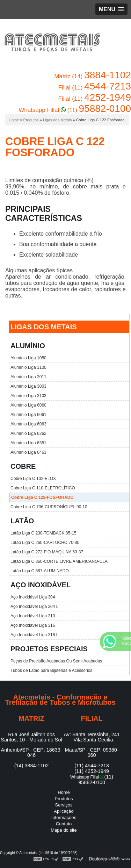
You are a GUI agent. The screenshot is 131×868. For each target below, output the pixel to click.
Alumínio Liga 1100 (28, 367)
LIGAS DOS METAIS (44, 327)
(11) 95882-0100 (96, 780)
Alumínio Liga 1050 (28, 358)
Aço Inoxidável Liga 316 (33, 625)
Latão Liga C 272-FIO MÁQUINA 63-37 (47, 552)
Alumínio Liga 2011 (28, 377)
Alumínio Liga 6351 (28, 443)
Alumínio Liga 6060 (28, 405)
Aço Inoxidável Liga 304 (33, 597)
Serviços (64, 805)
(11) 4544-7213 (92, 766)
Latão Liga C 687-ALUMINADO (40, 571)
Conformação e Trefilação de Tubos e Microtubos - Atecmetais (52, 44)
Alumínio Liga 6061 (28, 415)
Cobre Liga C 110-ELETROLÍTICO (43, 488)
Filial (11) (94, 88)
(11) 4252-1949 (92, 771)
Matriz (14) (93, 76)
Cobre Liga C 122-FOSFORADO (42, 497)
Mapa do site (64, 830)
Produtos (64, 799)
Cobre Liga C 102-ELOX (33, 479)
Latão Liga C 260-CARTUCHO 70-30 (45, 543)
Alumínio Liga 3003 (28, 386)
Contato (64, 824)
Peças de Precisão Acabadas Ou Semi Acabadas (56, 661)
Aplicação (64, 811)
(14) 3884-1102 (31, 766)
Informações (64, 817)
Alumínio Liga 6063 (28, 424)
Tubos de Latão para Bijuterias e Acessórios (51, 670)
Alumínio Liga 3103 (28, 396)
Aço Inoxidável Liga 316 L (34, 635)
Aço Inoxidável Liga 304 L (34, 607)
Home (64, 792)
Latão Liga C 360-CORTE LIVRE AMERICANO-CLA (59, 561)
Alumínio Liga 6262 (28, 433)
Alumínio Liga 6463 (28, 452)
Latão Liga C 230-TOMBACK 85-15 (43, 533)
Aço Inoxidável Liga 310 (33, 616)
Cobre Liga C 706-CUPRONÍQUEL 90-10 (49, 507)
